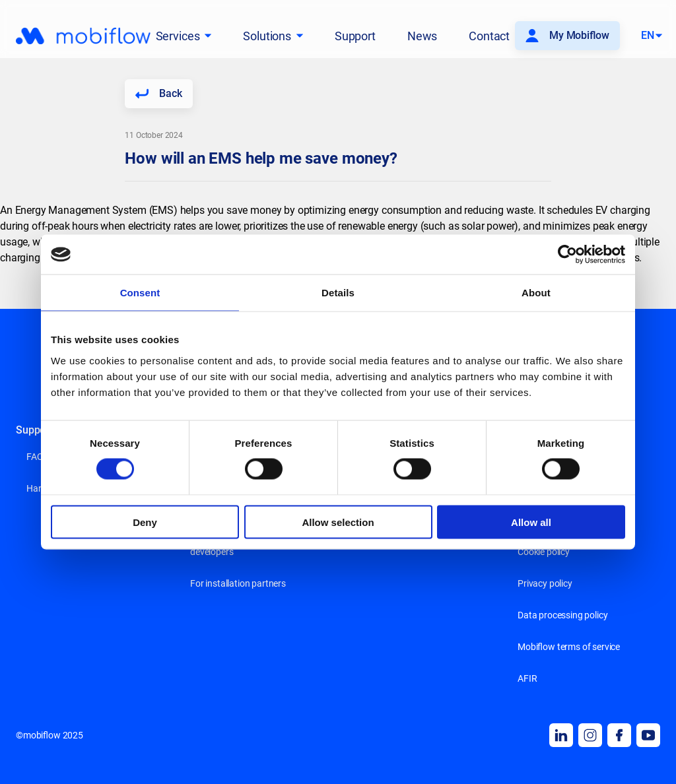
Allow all (531, 522)
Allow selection (338, 522)
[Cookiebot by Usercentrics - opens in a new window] (567, 255)
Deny (145, 522)
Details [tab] (338, 293)
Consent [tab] (140, 293)
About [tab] (536, 293)
